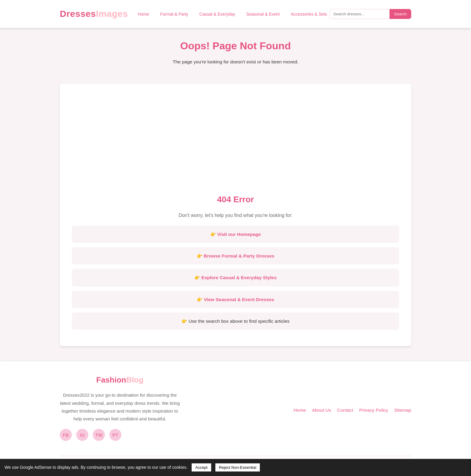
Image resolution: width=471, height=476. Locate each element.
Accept (201, 467)
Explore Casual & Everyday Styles (239, 278)
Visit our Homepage (239, 234)
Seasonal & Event (263, 14)
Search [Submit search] (400, 14)
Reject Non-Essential (238, 467)
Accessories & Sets (309, 14)
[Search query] (360, 14)
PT (115, 435)
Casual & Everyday (217, 14)
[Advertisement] (235, 141)
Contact (345, 410)
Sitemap (403, 410)
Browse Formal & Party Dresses (239, 256)
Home (143, 14)
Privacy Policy (374, 410)
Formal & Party (174, 14)
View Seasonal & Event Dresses (239, 299)
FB (66, 435)
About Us (321, 410)
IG (82, 435)
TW (99, 435)
